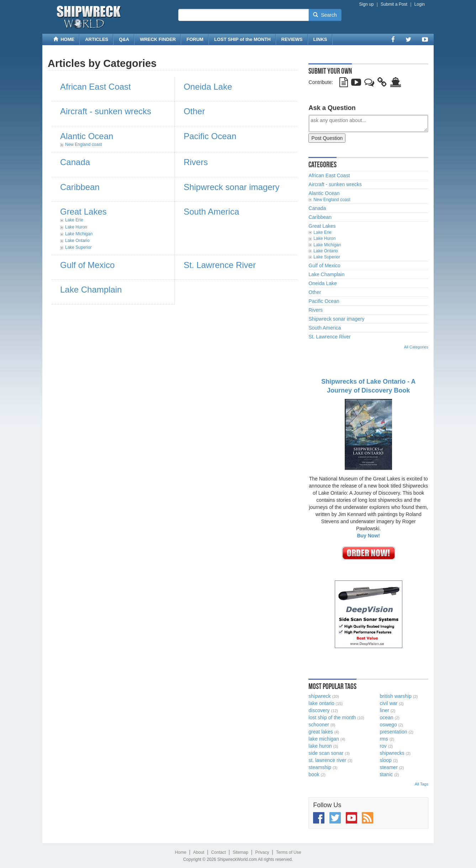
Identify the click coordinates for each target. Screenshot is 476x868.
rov (383, 746)
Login (420, 4)
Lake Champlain (91, 290)
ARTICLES (97, 39)
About (199, 852)
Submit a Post (394, 4)
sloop (385, 760)
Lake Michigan (79, 234)
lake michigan (324, 739)
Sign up (367, 4)
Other (194, 111)
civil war (388, 703)
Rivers (196, 162)
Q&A (124, 39)
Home (181, 852)
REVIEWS (292, 39)
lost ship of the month (332, 717)
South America (211, 212)
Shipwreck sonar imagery (231, 187)
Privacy (262, 852)
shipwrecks (392, 753)
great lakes (321, 732)
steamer (389, 767)
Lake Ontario (77, 241)
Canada (75, 162)
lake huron (320, 746)
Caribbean (80, 187)
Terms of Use (289, 852)
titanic (386, 774)
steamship (320, 767)
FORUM (195, 39)
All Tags (422, 784)
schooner (319, 725)
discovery (319, 710)
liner (384, 710)
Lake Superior (78, 247)
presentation (393, 732)
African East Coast (96, 87)
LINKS (320, 39)
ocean (386, 717)
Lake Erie (74, 220)
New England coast (83, 144)
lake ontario (321, 703)
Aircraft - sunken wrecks (106, 111)
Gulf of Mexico (87, 265)
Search (325, 15)
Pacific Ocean (210, 136)
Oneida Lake (208, 87)
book (314, 774)
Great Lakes (83, 212)
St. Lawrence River (220, 265)
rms (384, 739)
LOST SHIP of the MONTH (242, 39)
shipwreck (319, 696)
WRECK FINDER (158, 39)
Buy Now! (368, 536)
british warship (395, 696)
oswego (388, 725)
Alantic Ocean (87, 136)
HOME (64, 39)
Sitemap (240, 852)
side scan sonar (326, 753)
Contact (218, 852)
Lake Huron (76, 227)
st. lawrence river (327, 760)
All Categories (416, 347)
